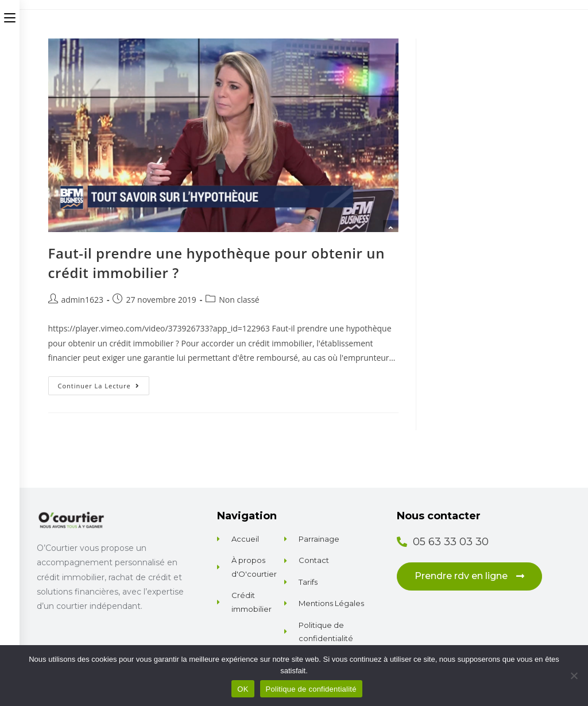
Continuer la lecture (104, 383)
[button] (469, 576)
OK (243, 689)
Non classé (239, 300)
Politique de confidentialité (311, 689)
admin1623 (82, 300)
